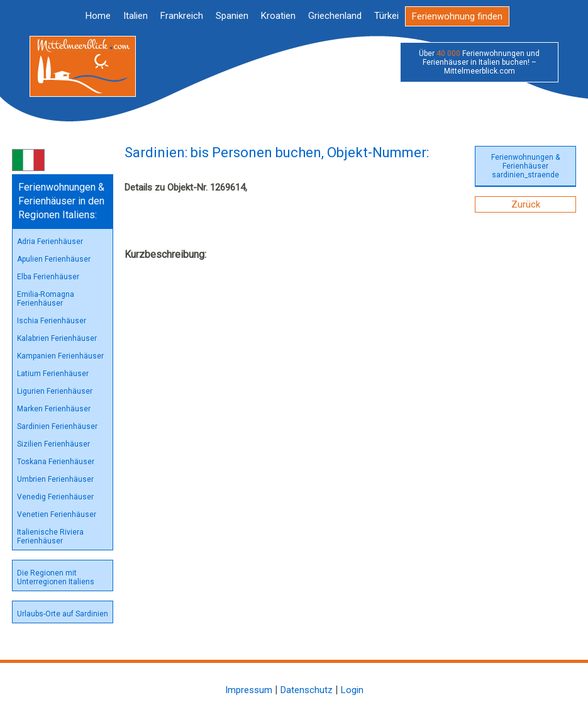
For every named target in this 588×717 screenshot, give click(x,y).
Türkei (386, 16)
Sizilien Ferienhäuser (53, 444)
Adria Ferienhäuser (50, 242)
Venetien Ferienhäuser (57, 514)
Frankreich (182, 16)
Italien (136, 16)
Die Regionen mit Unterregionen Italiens (56, 577)
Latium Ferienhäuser (53, 374)
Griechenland (335, 16)
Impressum (249, 690)
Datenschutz (307, 690)
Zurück (526, 204)
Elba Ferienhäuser (48, 277)
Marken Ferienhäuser (54, 409)
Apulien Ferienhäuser (54, 259)
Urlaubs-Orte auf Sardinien (63, 614)
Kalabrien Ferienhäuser (57, 338)
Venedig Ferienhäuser (55, 497)
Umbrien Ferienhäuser (55, 479)
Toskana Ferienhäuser (56, 462)
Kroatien (278, 16)
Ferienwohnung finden (457, 16)
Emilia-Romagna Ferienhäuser (46, 299)
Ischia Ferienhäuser (52, 321)
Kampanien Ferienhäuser (60, 356)
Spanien (232, 16)
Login (352, 690)
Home (98, 16)
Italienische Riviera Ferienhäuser (50, 536)
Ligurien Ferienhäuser (55, 391)
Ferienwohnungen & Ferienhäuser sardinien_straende (525, 166)
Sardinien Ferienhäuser (57, 426)
